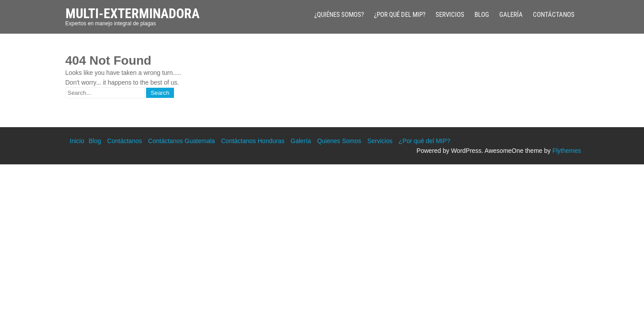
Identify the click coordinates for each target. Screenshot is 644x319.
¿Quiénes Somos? (339, 15)
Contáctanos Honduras (253, 141)
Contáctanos (554, 15)
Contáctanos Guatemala (182, 141)
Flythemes (567, 151)
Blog (482, 15)
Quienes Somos (339, 141)
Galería (511, 15)
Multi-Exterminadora (133, 14)
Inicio (77, 141)
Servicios (450, 15)
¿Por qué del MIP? (400, 15)
